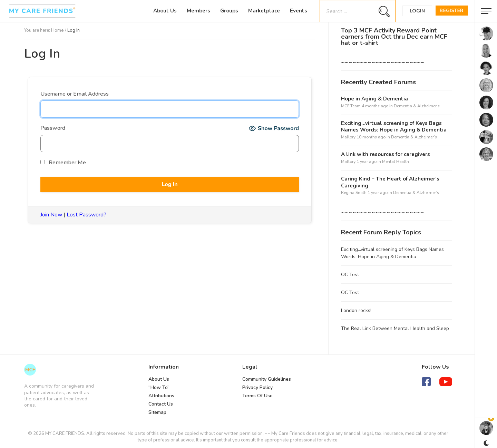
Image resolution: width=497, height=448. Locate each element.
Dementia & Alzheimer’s (417, 106)
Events (299, 11)
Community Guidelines (267, 379)
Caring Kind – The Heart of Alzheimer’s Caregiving (390, 182)
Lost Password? (86, 215)
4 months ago (375, 106)
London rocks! (356, 310)
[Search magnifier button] (384, 11)
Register (452, 11)
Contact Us (161, 404)
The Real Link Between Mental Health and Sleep (395, 328)
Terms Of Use (257, 396)
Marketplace (264, 11)
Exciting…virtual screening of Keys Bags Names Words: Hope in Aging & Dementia (394, 127)
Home (57, 30)
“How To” (159, 387)
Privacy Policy (257, 387)
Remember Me (63, 163)
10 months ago (371, 137)
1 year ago (367, 162)
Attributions (161, 396)
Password (53, 128)
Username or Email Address (75, 94)
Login (417, 11)
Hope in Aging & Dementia (374, 99)
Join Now (51, 215)
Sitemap (157, 412)
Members (198, 11)
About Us (165, 11)
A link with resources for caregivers (386, 154)
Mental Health (396, 162)
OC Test (350, 275)
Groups (229, 11)
